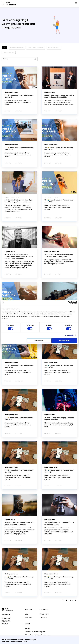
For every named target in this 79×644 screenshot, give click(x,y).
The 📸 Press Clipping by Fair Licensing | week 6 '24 (19, 471)
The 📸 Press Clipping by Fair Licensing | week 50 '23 (19, 578)
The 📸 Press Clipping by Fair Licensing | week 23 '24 (19, 149)
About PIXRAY (44, 614)
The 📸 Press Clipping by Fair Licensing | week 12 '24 (19, 366)
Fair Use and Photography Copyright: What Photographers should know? (19, 201)
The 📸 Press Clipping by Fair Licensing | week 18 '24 (59, 149)
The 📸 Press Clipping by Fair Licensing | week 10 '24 (59, 366)
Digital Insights (54, 48)
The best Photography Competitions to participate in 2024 (59, 524)
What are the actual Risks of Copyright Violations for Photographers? (59, 255)
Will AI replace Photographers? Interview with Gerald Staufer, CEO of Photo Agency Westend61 (19, 256)
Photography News (17, 48)
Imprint (27, 629)
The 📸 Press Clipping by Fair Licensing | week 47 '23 (59, 578)
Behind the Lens (9, 52)
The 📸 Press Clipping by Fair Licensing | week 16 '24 (59, 201)
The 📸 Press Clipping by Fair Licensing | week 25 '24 (19, 96)
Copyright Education (36, 48)
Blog (26, 614)
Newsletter (29, 617)
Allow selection (39, 340)
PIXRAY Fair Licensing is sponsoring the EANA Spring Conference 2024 (59, 96)
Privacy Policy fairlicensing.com (35, 632)
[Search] (20, 59)
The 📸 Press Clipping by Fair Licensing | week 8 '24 (19, 419)
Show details (69, 335)
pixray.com (43, 617)
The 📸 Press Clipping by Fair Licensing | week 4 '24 (59, 471)
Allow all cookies (65, 340)
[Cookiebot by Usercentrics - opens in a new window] (69, 303)
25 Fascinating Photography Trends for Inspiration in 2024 (59, 419)
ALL (4, 48)
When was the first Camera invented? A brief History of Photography (20, 524)
